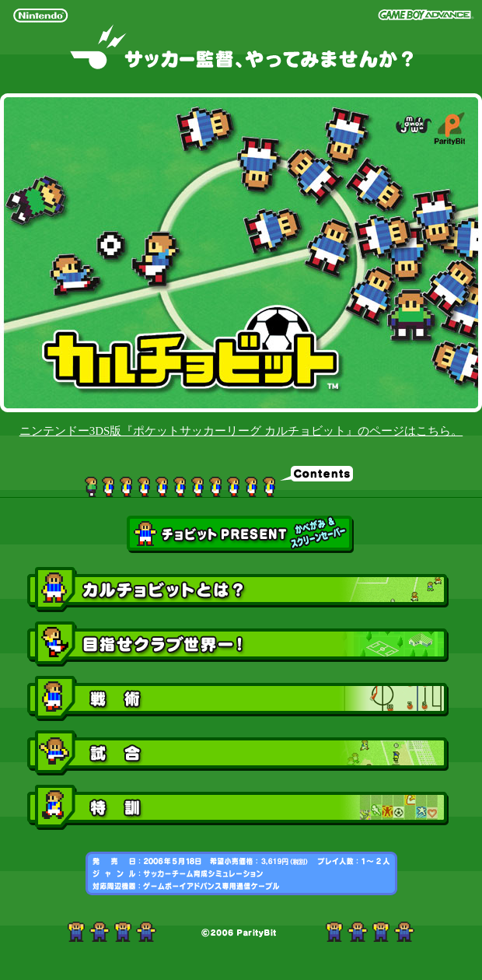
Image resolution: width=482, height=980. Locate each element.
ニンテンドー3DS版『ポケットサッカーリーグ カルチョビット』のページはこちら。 (241, 431)
